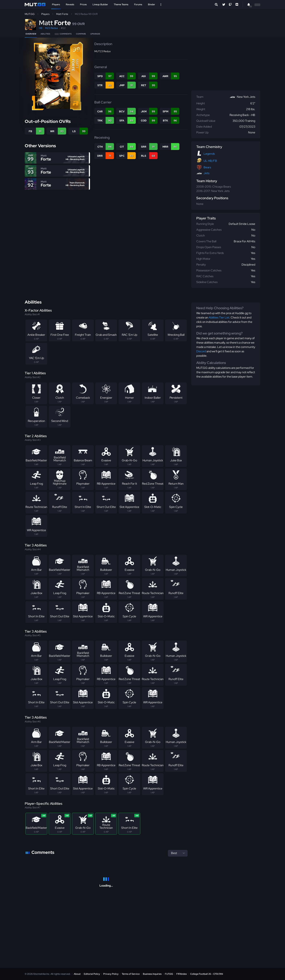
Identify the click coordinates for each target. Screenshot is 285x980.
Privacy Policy (111, 974)
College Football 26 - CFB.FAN (207, 974)
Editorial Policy (92, 974)
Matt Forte (62, 14)
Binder (151, 4)
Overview (31, 34)
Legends (209, 154)
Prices (83, 4)
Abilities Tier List (219, 317)
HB (41, 28)
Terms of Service (131, 974)
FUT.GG (169, 974)
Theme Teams (121, 4)
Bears (207, 167)
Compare (81, 34)
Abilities (45, 34)
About (77, 974)
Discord (201, 351)
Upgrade (95, 34)
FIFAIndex (182, 974)
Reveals (70, 4)
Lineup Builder (100, 4)
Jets (206, 173)
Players (56, 4)
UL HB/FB (210, 161)
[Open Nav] (161, 5)
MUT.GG (30, 14)
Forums (138, 4)
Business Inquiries (152, 974)
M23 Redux (52, 28)
